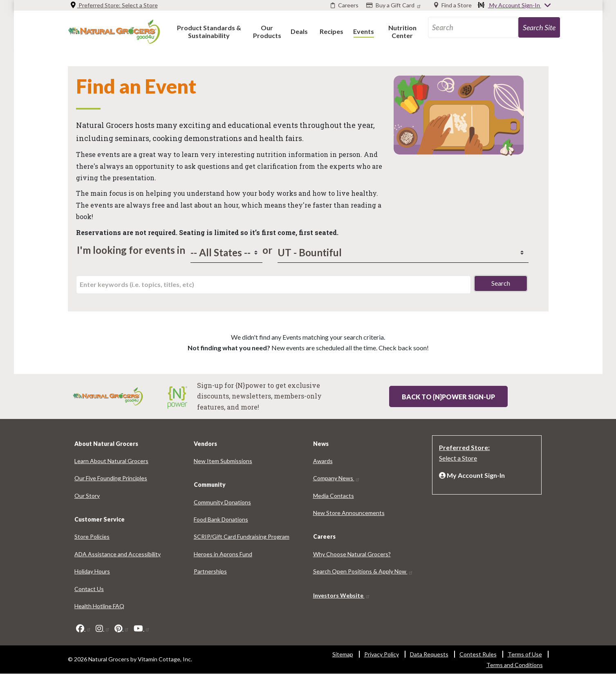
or (265, 250)
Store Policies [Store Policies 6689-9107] (92, 536)
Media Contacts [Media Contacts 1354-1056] (334, 496)
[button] (209, 31)
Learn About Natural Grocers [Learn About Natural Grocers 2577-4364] (111, 461)
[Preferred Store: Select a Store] (487, 452)
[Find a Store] (453, 5)
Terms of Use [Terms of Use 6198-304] (525, 654)
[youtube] (142, 628)
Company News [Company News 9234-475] (337, 478)
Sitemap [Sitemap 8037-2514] (343, 654)
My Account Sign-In (515, 6)
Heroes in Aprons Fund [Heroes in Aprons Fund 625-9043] (223, 554)
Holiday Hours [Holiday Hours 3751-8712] (92, 571)
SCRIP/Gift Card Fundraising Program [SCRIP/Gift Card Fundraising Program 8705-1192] (242, 536)
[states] (226, 253)
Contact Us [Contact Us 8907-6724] (89, 589)
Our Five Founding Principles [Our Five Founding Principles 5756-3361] (111, 478)
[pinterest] (122, 628)
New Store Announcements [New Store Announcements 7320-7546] (349, 513)
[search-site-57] (539, 27)
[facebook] (84, 628)
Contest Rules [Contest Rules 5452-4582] (478, 654)
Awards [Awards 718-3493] (323, 461)
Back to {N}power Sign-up (448, 397)
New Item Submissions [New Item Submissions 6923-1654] (223, 461)
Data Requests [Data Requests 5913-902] (429, 654)
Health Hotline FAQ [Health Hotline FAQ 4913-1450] (99, 606)
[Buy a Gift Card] (395, 5)
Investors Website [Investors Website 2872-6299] (342, 595)
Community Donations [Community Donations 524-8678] (222, 502)
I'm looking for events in (131, 250)
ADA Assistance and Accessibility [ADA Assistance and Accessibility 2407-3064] (118, 554)
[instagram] (103, 628)
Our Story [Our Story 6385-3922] (87, 496)
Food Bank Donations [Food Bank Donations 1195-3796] (221, 519)
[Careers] (345, 5)
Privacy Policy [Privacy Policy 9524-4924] (382, 654)
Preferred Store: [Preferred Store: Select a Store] (114, 5)
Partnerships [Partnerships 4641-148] (210, 571)
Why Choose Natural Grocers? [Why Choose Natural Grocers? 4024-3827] (352, 554)
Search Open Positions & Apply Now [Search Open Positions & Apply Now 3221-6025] (363, 571)
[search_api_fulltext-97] (473, 27)
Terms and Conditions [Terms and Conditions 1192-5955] (515, 665)
